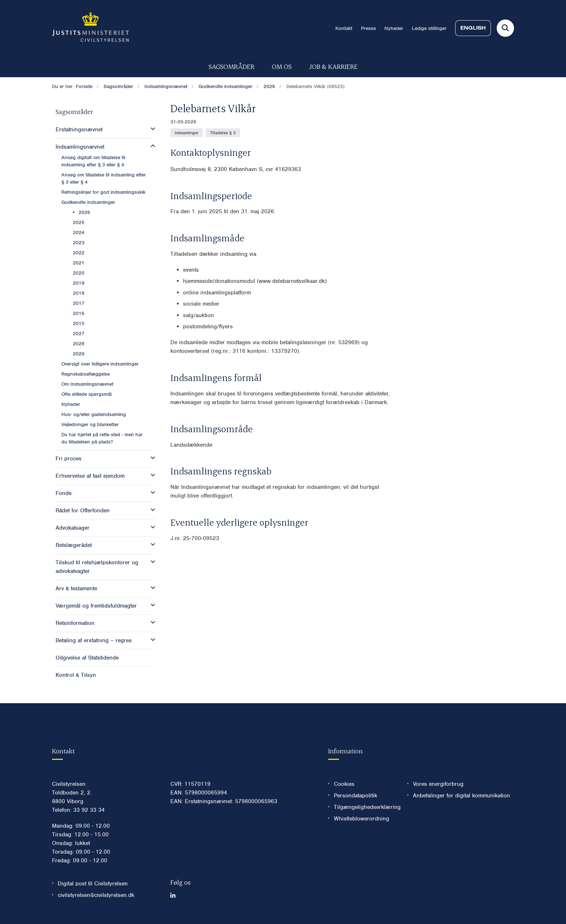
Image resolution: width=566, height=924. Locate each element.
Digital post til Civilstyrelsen (93, 884)
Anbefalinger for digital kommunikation (461, 796)
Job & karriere (333, 66)
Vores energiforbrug (438, 784)
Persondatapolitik (356, 796)
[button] (151, 129)
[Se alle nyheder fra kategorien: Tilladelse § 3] (223, 133)
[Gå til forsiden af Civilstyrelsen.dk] (91, 28)
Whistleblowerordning (362, 819)
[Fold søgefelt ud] (505, 28)
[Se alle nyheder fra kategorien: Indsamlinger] (187, 133)
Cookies (344, 784)
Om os (282, 66)
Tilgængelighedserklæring (365, 807)
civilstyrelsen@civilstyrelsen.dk (96, 895)
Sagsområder (232, 66)
